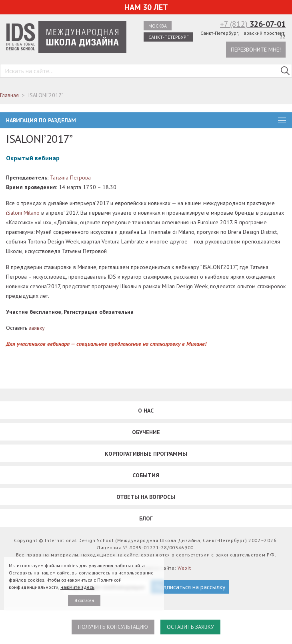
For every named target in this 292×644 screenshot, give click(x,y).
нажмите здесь (77, 587)
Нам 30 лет (146, 7)
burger (282, 120)
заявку (37, 328)
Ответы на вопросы (146, 497)
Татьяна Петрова (70, 177)
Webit (184, 568)
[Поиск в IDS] (285, 71)
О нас (146, 411)
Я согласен (84, 600)
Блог (146, 518)
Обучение (146, 432)
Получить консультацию (113, 627)
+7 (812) (253, 24)
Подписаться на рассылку (190, 587)
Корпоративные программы (146, 454)
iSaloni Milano (23, 213)
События (146, 475)
